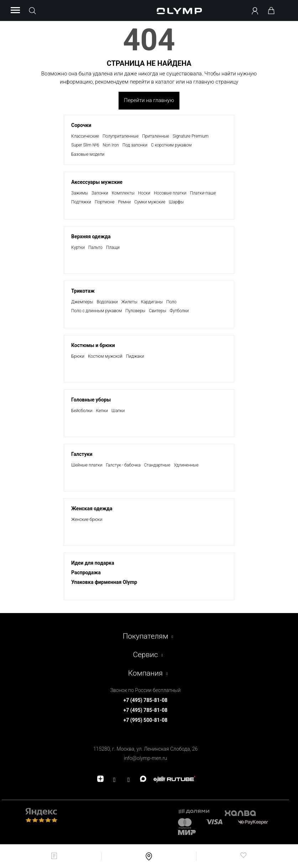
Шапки (118, 411)
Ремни (125, 202)
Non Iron (111, 145)
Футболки (179, 311)
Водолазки (107, 302)
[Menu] (15, 11)
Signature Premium (191, 136)
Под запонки (135, 145)
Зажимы (80, 193)
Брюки (78, 356)
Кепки (102, 411)
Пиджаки (135, 356)
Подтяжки (81, 202)
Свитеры (157, 311)
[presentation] (149, 434)
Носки (144, 193)
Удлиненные (186, 465)
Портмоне (105, 202)
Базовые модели (88, 154)
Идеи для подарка (93, 563)
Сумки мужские (150, 202)
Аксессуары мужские (97, 182)
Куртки (78, 247)
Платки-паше (203, 193)
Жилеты (129, 302)
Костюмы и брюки (93, 345)
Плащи (113, 247)
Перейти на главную (149, 100)
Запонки (100, 193)
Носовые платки (170, 193)
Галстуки (82, 454)
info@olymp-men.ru (145, 758)
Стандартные (157, 465)
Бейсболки (82, 411)
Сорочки (81, 125)
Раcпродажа (86, 573)
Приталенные (156, 136)
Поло (171, 302)
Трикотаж (83, 291)
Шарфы (176, 202)
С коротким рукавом (171, 145)
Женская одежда (92, 508)
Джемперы (82, 302)
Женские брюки (87, 520)
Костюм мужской (105, 356)
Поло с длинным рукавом (96, 311)
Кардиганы (152, 302)
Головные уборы (91, 400)
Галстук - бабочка (123, 465)
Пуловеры (135, 311)
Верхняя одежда (91, 236)
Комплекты (123, 193)
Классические (85, 136)
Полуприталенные (121, 136)
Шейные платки (87, 465)
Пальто (95, 247)
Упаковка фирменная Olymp (104, 582)
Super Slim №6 (85, 145)
